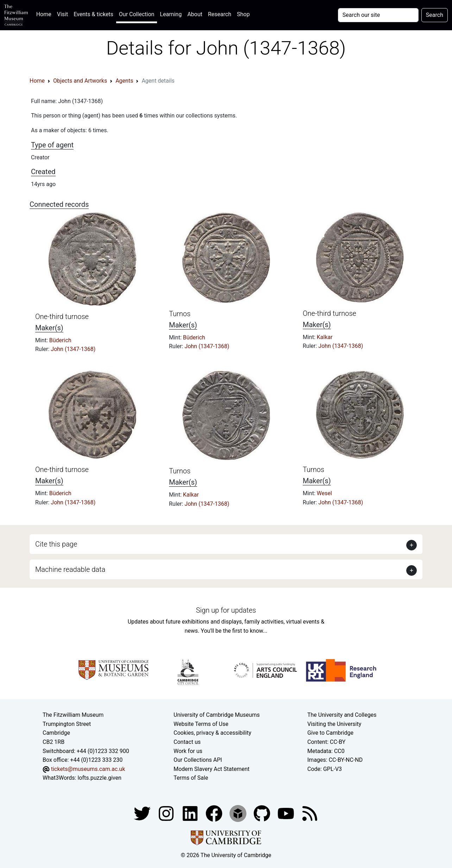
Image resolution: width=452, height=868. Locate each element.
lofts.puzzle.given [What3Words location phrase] (99, 778)
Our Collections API (198, 760)
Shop (243, 14)
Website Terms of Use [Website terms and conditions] (201, 724)
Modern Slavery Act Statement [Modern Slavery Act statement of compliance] (212, 769)
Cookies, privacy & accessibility (212, 733)
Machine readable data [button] (70, 569)
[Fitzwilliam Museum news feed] (310, 813)
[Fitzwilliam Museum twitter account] (143, 813)
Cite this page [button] (56, 544)
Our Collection (137, 14)
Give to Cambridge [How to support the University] (330, 733)
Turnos (180, 314)
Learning (171, 14)
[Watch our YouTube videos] (287, 813)
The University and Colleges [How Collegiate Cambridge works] (342, 715)
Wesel (324, 493)
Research (220, 14)
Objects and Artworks (80, 81)
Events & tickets (93, 14)
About (195, 14)
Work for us (188, 751)
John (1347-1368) (73, 349)
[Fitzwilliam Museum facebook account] (191, 813)
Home (45, 14)
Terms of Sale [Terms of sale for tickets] (191, 778)
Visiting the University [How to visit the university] (334, 724)
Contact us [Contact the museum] (187, 742)
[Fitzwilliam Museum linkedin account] (215, 813)
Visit (62, 14)
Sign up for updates (226, 610)
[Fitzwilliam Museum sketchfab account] (239, 813)
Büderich (60, 340)
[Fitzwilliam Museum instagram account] (167, 813)
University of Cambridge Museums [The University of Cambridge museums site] (217, 715)
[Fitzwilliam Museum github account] (263, 813)
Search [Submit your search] (435, 15)
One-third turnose (62, 317)
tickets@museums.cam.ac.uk (88, 769)
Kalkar (325, 337)
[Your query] (378, 15)
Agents (124, 81)
